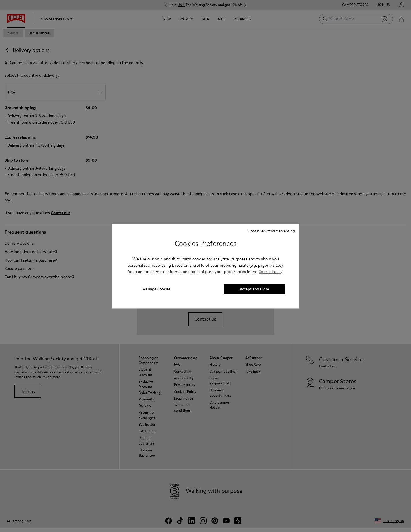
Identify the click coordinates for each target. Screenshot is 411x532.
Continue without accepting (272, 231)
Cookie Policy (270, 272)
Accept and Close (254, 289)
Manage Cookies (156, 289)
